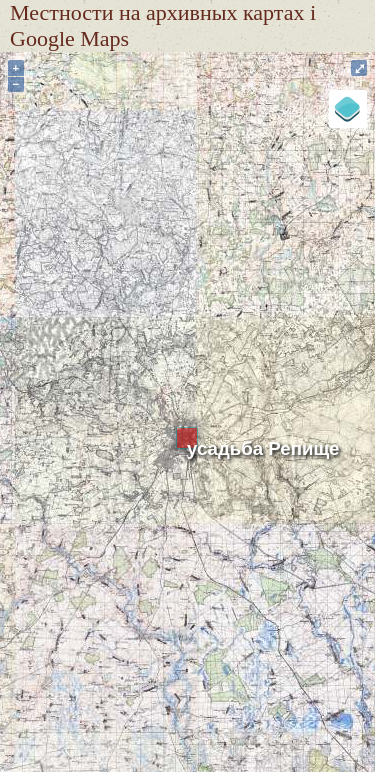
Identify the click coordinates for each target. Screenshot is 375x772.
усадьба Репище (263, 448)
